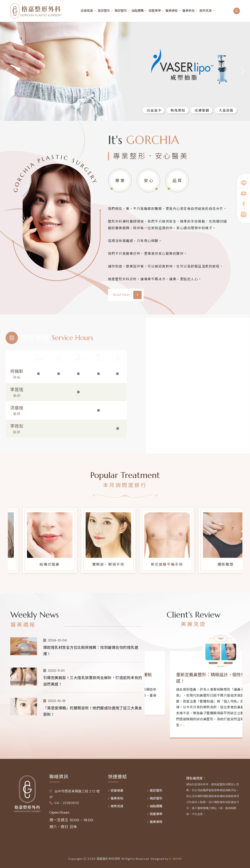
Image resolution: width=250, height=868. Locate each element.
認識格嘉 (87, 11)
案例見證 (206, 11)
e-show (176, 861)
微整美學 (155, 11)
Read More (127, 295)
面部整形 (104, 11)
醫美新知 (188, 11)
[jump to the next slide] (243, 71)
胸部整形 (121, 11)
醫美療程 (172, 11)
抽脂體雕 (138, 11)
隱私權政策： (196, 781)
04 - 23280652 (64, 805)
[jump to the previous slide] (7, 71)
